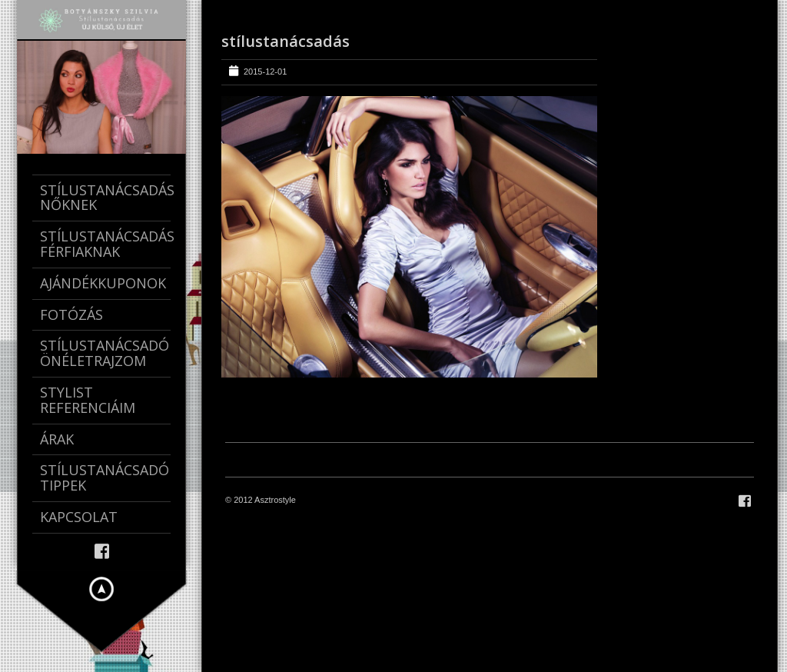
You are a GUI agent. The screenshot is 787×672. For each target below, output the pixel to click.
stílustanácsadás (286, 41)
